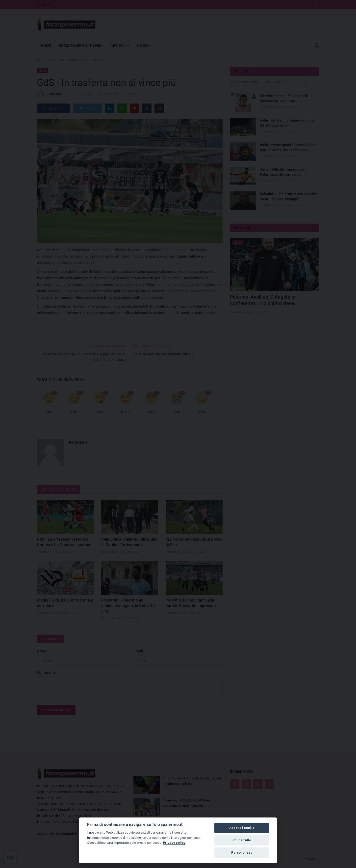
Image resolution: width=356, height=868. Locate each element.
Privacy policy (174, 842)
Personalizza (242, 853)
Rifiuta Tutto (242, 840)
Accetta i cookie (242, 828)
